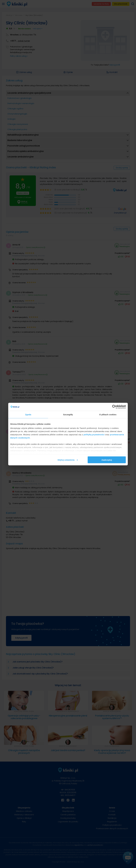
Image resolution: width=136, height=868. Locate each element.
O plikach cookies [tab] (108, 414)
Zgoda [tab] (28, 414)
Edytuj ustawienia (68, 460)
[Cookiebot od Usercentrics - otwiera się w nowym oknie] (114, 407)
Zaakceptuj (107, 460)
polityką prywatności (94, 435)
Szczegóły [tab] (68, 414)
